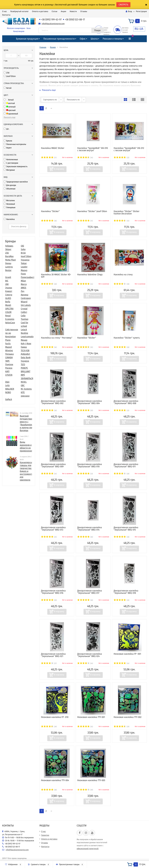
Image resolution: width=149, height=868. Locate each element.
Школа (94, 39)
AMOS (23, 288)
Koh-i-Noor (26, 344)
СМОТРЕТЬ (123, 5)
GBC (23, 385)
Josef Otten (10, 76)
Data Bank (26, 357)
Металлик (9, 201)
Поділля (9, 364)
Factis (8, 344)
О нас (5, 11)
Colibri (24, 312)
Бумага (8, 141)
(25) (49, 537)
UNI (7, 284)
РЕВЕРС (24, 368)
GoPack (9, 399)
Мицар (24, 340)
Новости (73, 11)
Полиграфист (28, 277)
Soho (23, 249)
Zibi (7, 73)
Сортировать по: (50, 100)
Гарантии (45, 835)
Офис (83, 39)
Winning (9, 350)
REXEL (24, 382)
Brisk (23, 253)
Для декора (10, 185)
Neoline (24, 333)
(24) (85, 284)
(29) (85, 410)
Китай (8, 88)
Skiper (8, 249)
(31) (85, 221)
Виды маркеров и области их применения (26, 446)
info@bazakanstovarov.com (53, 24)
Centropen (26, 298)
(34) (85, 158)
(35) (121, 221)
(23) (121, 158)
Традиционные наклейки (16, 182)
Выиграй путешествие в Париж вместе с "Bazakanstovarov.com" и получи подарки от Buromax (31, 423)
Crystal (24, 309)
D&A (7, 382)
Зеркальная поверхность (15, 166)
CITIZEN (9, 375)
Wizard (24, 302)
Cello (23, 316)
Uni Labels (26, 305)
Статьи (54, 11)
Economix (10, 319)
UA (142, 29)
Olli (22, 246)
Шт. (6, 129)
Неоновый (9, 204)
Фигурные (9, 170)
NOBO (8, 392)
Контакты (6, 15)
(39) (49, 727)
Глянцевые (10, 207)
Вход (129, 11)
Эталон (9, 288)
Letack (24, 330)
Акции (64, 11)
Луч (23, 291)
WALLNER (10, 389)
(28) (121, 347)
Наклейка (9, 219)
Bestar (8, 270)
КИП (7, 371)
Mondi (8, 305)
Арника (25, 295)
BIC (7, 281)
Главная (43, 47)
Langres (9, 267)
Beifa (8, 302)
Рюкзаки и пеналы (112, 39)
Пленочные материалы (15, 144)
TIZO (23, 364)
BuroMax (9, 256)
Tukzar (24, 263)
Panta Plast (10, 260)
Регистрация (141, 11)
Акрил (8, 148)
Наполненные (11, 160)
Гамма (24, 347)
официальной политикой (88, 849)
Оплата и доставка (40, 11)
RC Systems (26, 389)
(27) (49, 663)
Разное (53, 47)
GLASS (8, 298)
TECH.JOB (25, 350)
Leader (24, 267)
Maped (9, 347)
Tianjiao (25, 319)
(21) (49, 158)
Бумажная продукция (27, 39)
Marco (24, 284)
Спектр (9, 295)
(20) (49, 284)
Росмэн (9, 368)
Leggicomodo (27, 337)
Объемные (10, 189)
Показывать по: (73, 100)
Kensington (10, 337)
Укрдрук (25, 361)
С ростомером (11, 163)
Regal (8, 316)
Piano (8, 340)
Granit (8, 277)
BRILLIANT (26, 371)
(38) (121, 284)
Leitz (7, 385)
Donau (8, 263)
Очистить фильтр (19, 227)
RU (136, 29)
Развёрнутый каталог (19, 11)
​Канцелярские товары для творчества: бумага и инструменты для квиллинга (27, 471)
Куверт (9, 291)
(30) (49, 410)
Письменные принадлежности (59, 39)
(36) (49, 221)
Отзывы (84, 11)
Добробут (25, 354)
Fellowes (9, 246)
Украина (25, 260)
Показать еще (10, 117)
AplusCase (10, 323)
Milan (23, 281)
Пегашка (9, 354)
